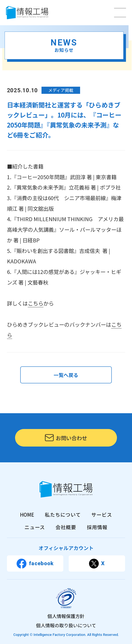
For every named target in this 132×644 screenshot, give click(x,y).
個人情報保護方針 (66, 616)
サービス (102, 514)
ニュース (35, 527)
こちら (36, 303)
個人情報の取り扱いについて (66, 625)
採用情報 (97, 527)
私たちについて (63, 514)
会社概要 (66, 527)
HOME (27, 514)
